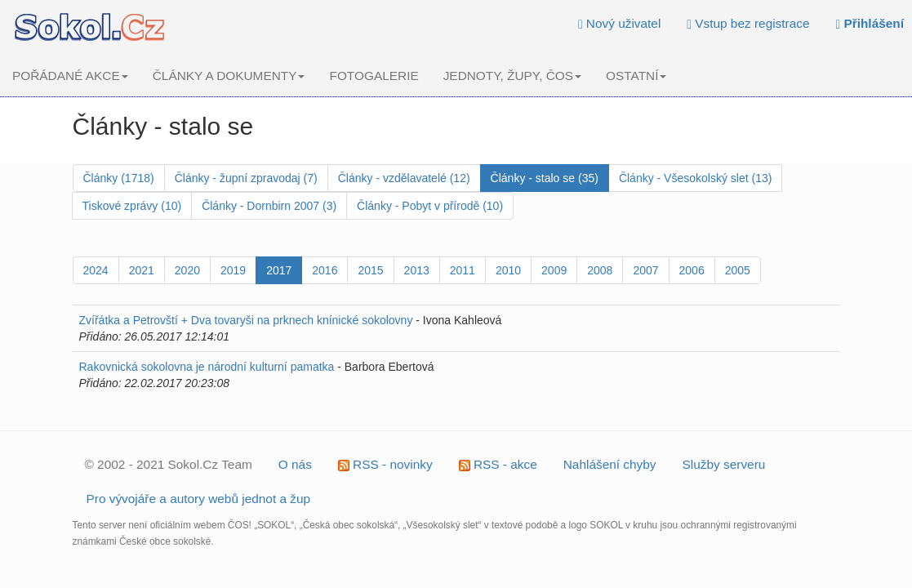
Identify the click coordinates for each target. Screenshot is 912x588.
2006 (692, 270)
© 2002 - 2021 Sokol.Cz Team (169, 464)
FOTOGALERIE (374, 76)
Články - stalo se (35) (545, 178)
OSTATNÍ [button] (636, 76)
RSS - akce (498, 464)
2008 (600, 270)
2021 (142, 270)
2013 (417, 270)
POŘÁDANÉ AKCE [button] (70, 76)
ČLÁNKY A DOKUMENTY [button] (229, 76)
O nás (295, 464)
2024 (96, 270)
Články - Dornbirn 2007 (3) (269, 206)
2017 (279, 270)
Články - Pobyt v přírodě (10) (430, 206)
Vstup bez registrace (748, 23)
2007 (645, 270)
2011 (463, 270)
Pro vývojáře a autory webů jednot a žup (199, 499)
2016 (325, 270)
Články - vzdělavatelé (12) (404, 178)
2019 (233, 270)
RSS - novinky (385, 464)
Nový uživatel (619, 23)
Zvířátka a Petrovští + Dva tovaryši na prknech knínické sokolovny (246, 320)
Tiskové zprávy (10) (132, 206)
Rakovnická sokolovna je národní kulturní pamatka (207, 367)
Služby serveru (724, 464)
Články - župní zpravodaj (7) (246, 178)
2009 (554, 270)
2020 (187, 270)
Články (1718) (119, 178)
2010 (508, 270)
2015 (370, 270)
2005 (738, 270)
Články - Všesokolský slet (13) (696, 178)
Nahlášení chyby (610, 464)
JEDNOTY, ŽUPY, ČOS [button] (512, 76)
